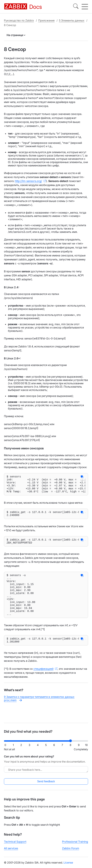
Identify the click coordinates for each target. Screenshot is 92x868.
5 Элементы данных (72, 20)
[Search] (76, 7)
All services (11, 851)
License (68, 865)
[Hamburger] (85, 7)
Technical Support (15, 844)
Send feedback (46, 784)
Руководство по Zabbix (19, 20)
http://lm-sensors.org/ (28, 181)
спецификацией (43, 686)
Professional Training (75, 844)
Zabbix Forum (71, 851)
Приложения (46, 20)
